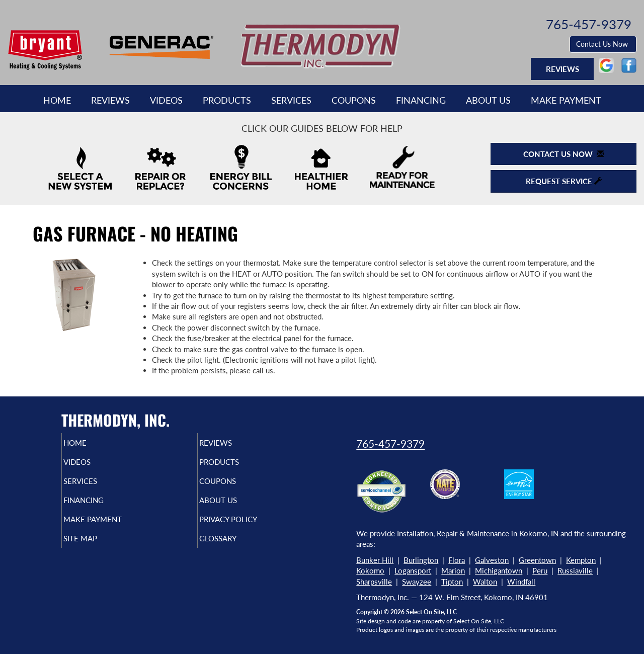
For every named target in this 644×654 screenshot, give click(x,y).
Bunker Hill (375, 560)
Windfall (521, 582)
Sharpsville (374, 582)
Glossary (235, 549)
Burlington (421, 560)
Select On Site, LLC (431, 612)
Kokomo (370, 570)
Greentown (537, 560)
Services (291, 100)
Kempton (581, 560)
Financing (421, 100)
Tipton (452, 582)
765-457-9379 (390, 443)
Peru (540, 570)
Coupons (354, 100)
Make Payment (566, 100)
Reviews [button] (562, 69)
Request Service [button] (564, 181)
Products (227, 100)
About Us (488, 100)
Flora (457, 560)
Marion (453, 570)
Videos (166, 100)
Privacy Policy (248, 528)
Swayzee (417, 582)
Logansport (413, 570)
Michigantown (499, 570)
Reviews (110, 100)
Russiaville (575, 570)
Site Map (97, 549)
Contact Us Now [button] (603, 44)
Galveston (492, 560)
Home (57, 100)
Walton (485, 582)
